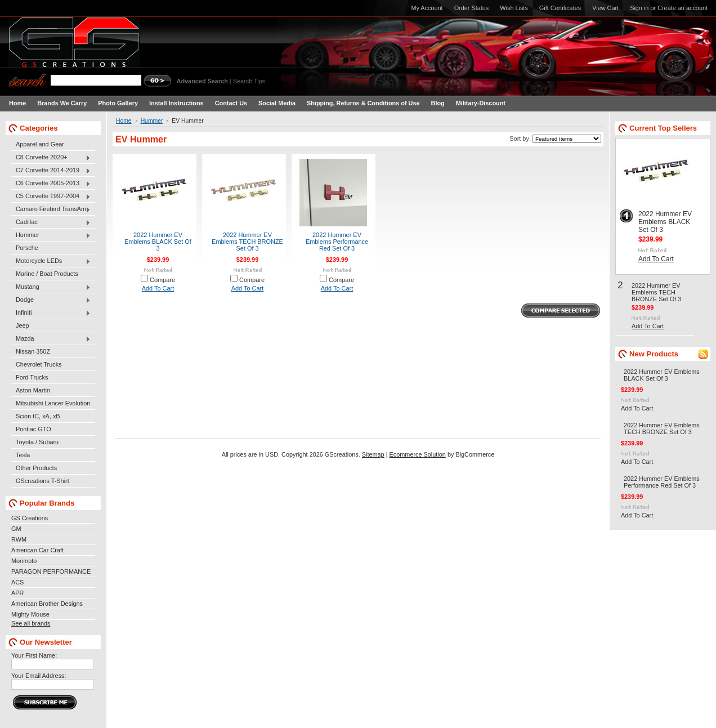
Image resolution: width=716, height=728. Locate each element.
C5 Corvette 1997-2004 (51, 196)
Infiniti (51, 313)
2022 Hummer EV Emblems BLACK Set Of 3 (158, 242)
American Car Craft (37, 550)
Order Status (472, 8)
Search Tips (249, 81)
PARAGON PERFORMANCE (51, 571)
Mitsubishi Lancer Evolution (53, 403)
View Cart (605, 8)
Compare (162, 280)
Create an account (683, 8)
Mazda (51, 339)
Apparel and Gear (40, 144)
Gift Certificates (560, 8)
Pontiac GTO (33, 429)
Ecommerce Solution (418, 454)
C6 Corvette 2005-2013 (51, 184)
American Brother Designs (47, 604)
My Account (427, 8)
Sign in (639, 8)
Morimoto (24, 561)
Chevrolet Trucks (39, 364)
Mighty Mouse (30, 614)
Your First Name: (34, 655)
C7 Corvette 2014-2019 (51, 171)
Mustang (51, 287)
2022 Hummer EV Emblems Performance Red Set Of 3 (337, 242)
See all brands (31, 623)
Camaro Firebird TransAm (51, 209)
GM (16, 529)
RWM (19, 539)
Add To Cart (158, 288)
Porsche (27, 248)
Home (124, 121)
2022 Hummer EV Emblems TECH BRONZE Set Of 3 (247, 242)
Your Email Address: (39, 676)
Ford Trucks (32, 377)
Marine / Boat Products (47, 274)
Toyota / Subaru (37, 442)
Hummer (51, 235)
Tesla (23, 455)
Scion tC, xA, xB (38, 416)
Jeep (23, 325)
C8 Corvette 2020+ (51, 158)
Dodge (51, 300)
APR (17, 593)
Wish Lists (514, 8)
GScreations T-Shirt (42, 481)
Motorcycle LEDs (51, 261)
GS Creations (30, 518)
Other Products (36, 468)
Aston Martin (33, 390)
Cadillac (51, 222)
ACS (17, 582)
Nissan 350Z (33, 351)
